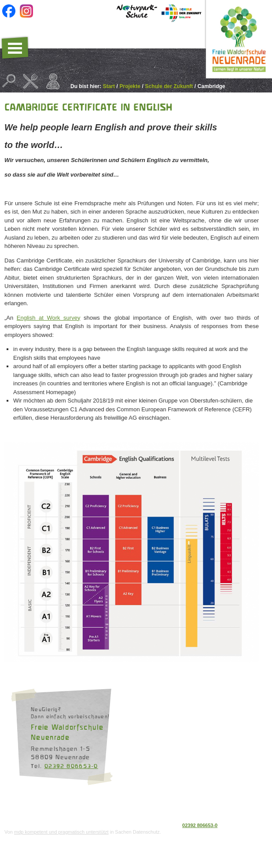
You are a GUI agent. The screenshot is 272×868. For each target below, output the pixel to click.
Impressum (50, 809)
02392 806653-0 (71, 766)
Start (109, 86)
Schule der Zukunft (169, 86)
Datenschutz (19, 809)
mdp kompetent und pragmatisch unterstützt (61, 832)
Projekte (130, 86)
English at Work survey (49, 318)
